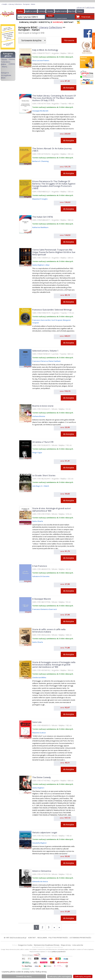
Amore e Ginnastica (42, 871)
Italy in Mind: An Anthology (45, 50)
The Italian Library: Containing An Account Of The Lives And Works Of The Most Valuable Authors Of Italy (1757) (54, 98)
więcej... (5, 67)
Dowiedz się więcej (24, 976)
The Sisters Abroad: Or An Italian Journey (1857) (52, 150)
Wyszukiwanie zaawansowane (57, 18)
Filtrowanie (69, 40)
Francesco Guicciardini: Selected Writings (52, 310)
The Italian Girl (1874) (43, 217)
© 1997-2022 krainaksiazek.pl (15, 938)
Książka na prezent (62, 11)
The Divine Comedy (42, 777)
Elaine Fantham (54, 361)
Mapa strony (66, 945)
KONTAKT (32, 938)
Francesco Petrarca (40, 361)
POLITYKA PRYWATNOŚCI (58, 938)
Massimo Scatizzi (39, 733)
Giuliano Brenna (39, 416)
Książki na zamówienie (33, 11)
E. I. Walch (45, 486)
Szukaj (20, 11)
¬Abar (47, 265)
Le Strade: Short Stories (44, 475)
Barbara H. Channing (40, 161)
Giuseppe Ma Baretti (40, 111)
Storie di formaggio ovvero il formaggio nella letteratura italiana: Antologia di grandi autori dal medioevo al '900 (54, 665)
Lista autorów (78, 945)
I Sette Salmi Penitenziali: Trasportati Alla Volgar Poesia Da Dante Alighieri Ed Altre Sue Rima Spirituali (54, 252)
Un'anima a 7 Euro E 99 (43, 442)
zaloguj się (80, 7)
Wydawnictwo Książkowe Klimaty (47, 945)
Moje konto (72, 11)
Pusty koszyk (86, 17)
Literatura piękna (6, 63)
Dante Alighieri (38, 265)
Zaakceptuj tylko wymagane (60, 976)
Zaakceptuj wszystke (83, 976)
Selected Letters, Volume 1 (45, 351)
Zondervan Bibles (39, 677)
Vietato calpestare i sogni (45, 833)
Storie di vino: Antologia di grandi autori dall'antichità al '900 (52, 510)
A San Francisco (40, 566)
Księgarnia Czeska (25, 945)
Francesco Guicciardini (41, 320)
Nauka (5, 59)
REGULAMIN (42, 938)
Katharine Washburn (40, 227)
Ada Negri (36, 486)
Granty (50, 11)
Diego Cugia (37, 452)
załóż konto (90, 7)
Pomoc (80, 11)
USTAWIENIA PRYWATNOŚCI (80, 938)
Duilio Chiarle (38, 521)
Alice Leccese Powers (41, 60)
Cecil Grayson (57, 320)
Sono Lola (37, 722)
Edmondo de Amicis (40, 881)
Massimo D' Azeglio (40, 199)
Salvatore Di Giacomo (41, 576)
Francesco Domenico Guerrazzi (45, 609)
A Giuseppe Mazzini (42, 599)
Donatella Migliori (39, 843)
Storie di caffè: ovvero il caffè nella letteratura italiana (49, 631)
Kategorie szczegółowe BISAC (6, 75)
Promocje (42, 11)
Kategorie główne (8, 55)
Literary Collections (50, 27)
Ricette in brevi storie (43, 406)
